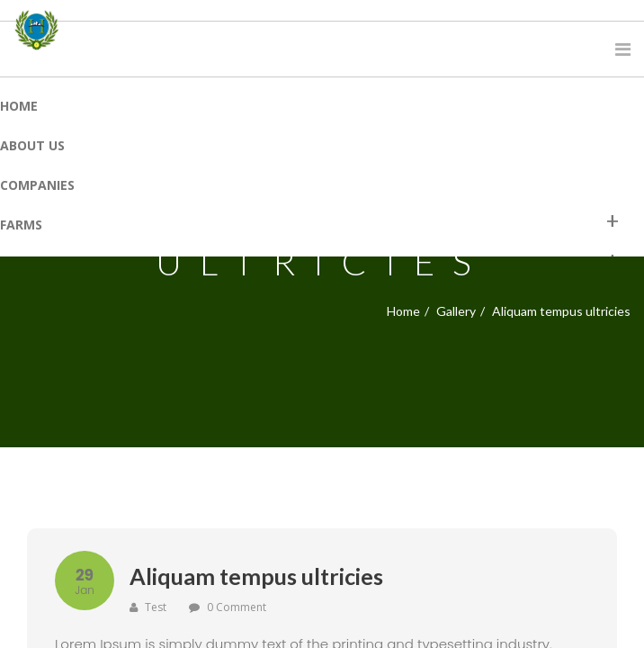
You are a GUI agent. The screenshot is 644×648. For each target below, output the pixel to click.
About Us (32, 145)
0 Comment (237, 607)
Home (19, 106)
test (148, 607)
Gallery (456, 311)
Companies (37, 185)
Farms (21, 225)
